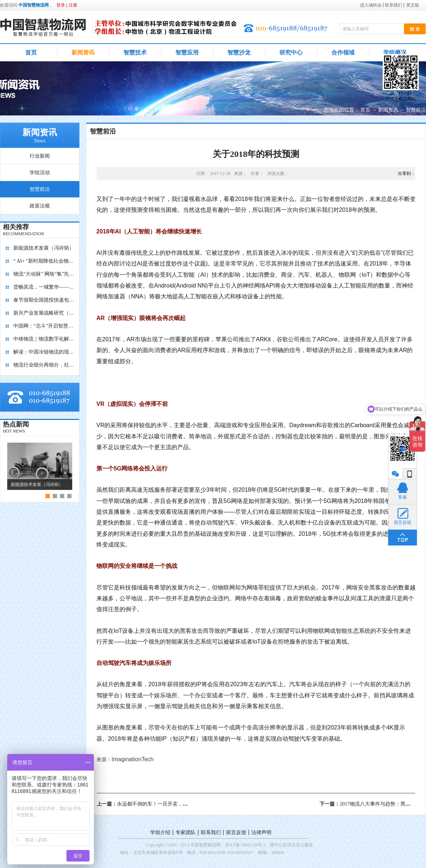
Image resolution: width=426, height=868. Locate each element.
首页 (31, 52)
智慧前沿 (416, 110)
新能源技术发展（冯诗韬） (44, 248)
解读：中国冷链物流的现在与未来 (44, 352)
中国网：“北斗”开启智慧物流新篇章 (44, 326)
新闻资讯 (388, 110)
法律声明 (261, 832)
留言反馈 (236, 832)
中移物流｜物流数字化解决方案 (44, 339)
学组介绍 (160, 832)
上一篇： (153, 804)
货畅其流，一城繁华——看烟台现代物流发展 (44, 287)
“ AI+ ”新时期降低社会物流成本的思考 (44, 261)
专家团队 (186, 832)
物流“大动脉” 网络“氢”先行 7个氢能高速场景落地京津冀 (44, 274)
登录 (61, 5)
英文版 (413, 5)
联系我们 (211, 832)
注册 (73, 5)
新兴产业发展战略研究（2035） (44, 313)
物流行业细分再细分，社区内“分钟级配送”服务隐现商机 (44, 365)
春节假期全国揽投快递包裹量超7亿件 (44, 300)
